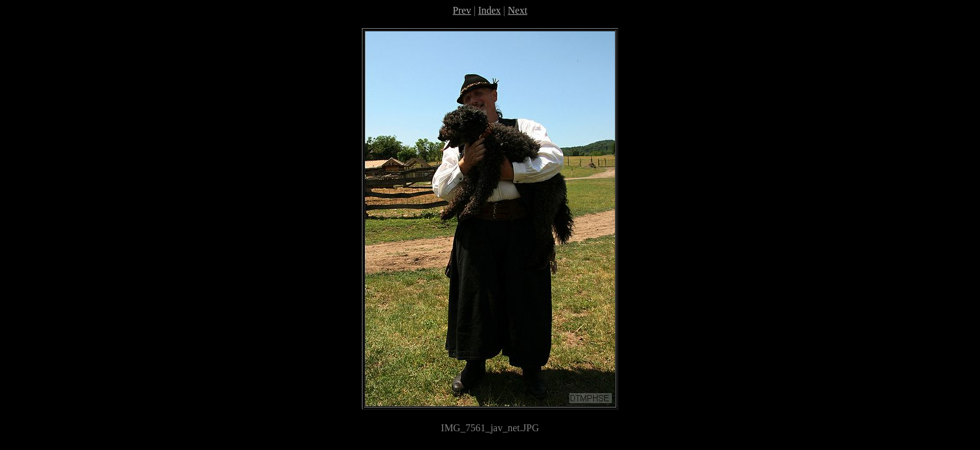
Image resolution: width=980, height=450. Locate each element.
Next (518, 10)
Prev (462, 10)
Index (489, 10)
